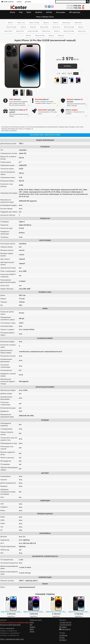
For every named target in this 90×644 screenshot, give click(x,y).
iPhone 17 (11, 23)
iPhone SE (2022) (40, 35)
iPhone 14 (81, 27)
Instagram (63, 627)
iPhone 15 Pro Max (69, 27)
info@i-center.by (7, 2)
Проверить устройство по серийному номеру (15, 622)
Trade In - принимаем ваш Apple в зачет (12, 639)
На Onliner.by (63, 635)
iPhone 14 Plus (8, 31)
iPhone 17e (61, 35)
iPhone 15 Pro (56, 27)
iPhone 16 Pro (78, 23)
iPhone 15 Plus (44, 27)
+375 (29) (75, 6)
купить (68, 66)
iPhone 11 (51, 35)
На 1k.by (62, 638)
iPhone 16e (33, 27)
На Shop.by (63, 640)
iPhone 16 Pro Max (11, 27)
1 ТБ (58, 73)
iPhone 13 (57, 31)
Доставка (28, 2)
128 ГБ (64, 73)
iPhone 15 (23, 27)
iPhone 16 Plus (66, 23)
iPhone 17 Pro (21, 23)
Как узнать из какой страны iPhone (10, 625)
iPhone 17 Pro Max (34, 23)
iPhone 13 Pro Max (69, 31)
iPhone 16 (56, 23)
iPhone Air (46, 23)
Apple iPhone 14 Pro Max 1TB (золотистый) (59, 612)
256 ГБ (70, 73)
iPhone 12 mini (82, 31)
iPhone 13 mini (46, 31)
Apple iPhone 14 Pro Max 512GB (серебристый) (16, 612)
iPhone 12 (29, 35)
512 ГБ (76, 73)
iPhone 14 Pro (20, 31)
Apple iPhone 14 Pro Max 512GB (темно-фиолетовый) (40, 612)
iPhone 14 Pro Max (33, 31)
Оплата (19, 2)
